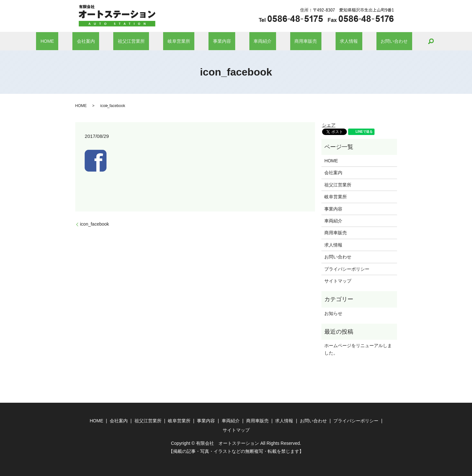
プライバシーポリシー (347, 269)
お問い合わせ (360, 41)
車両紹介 (254, 41)
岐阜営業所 (188, 41)
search (392, 41)
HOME (82, 41)
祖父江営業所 (149, 41)
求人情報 (323, 41)
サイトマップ (338, 281)
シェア (329, 125)
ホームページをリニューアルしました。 (358, 349)
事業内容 (222, 41)
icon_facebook (95, 224)
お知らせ (333, 313)
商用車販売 (289, 41)
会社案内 (112, 41)
